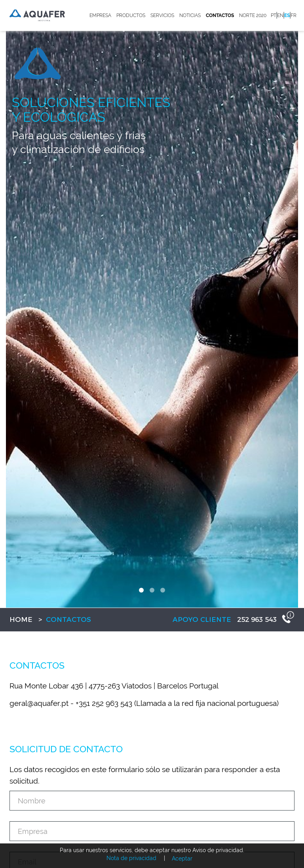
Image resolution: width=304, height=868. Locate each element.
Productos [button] (131, 15)
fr (294, 15)
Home (21, 619)
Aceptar (182, 858)
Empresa (100, 15)
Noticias (190, 15)
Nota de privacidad (131, 858)
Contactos (220, 15)
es (287, 15)
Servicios (162, 15)
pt (274, 15)
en (280, 15)
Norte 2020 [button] (253, 15)
